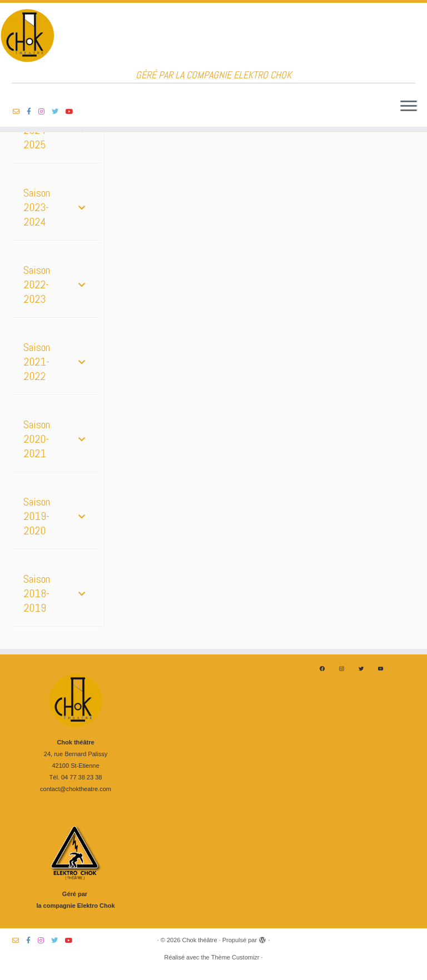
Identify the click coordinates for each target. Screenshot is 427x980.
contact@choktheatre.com (76, 789)
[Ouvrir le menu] (409, 107)
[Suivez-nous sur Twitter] (59, 112)
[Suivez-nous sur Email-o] (20, 112)
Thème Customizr (235, 957)
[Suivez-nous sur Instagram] (45, 112)
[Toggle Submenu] (82, 207)
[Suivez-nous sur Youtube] (73, 112)
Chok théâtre (200, 940)
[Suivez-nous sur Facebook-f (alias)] (33, 112)
